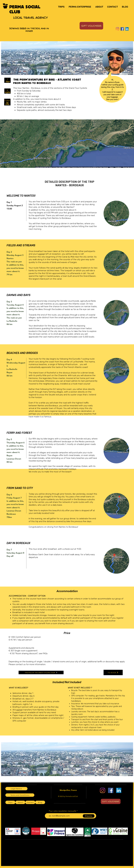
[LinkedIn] (127, 29)
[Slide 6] (75, 71)
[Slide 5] (72, 71)
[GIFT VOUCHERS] (91, 26)
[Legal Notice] (16, 789)
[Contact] (30, 802)
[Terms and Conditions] (20, 795)
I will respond (108, 92)
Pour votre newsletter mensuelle (63, 811)
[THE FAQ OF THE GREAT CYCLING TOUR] (41, 672)
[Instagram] (118, 29)
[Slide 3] (66, 71)
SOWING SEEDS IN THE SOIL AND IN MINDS (29, 30)
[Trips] (10, 802)
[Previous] (5, 58)
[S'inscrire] (89, 816)
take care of (116, 95)
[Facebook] (122, 29)
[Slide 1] (59, 71)
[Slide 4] (69, 71)
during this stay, (108, 87)
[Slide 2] (63, 71)
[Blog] (40, 802)
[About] (20, 802)
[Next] (129, 58)
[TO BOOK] (113, 672)
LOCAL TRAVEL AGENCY (31, 18)
